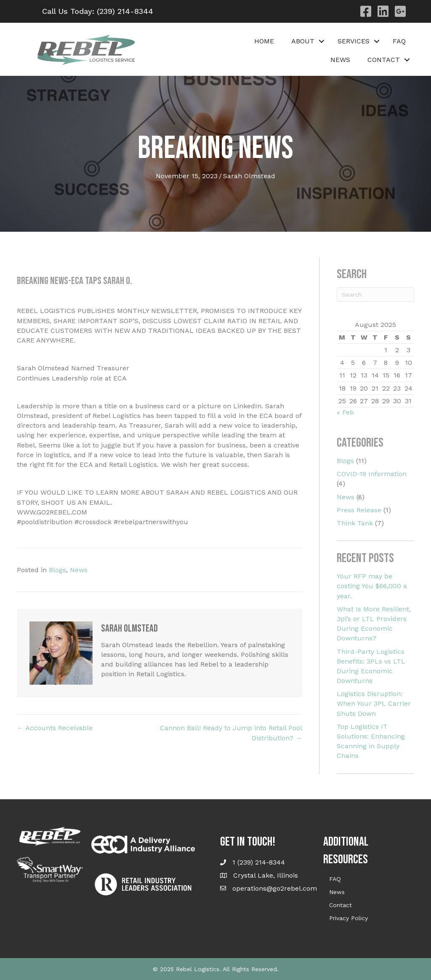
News (340, 60)
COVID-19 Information (372, 474)
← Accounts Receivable (55, 728)
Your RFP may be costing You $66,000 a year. (372, 586)
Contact (384, 60)
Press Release (359, 510)
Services (354, 41)
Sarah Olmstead (249, 176)
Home (264, 41)
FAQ (399, 41)
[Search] (375, 295)
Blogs (57, 570)
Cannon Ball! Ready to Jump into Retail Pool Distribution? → (231, 733)
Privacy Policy (349, 918)
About (303, 41)
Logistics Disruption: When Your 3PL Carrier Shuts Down (374, 703)
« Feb (345, 412)
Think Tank (355, 523)
